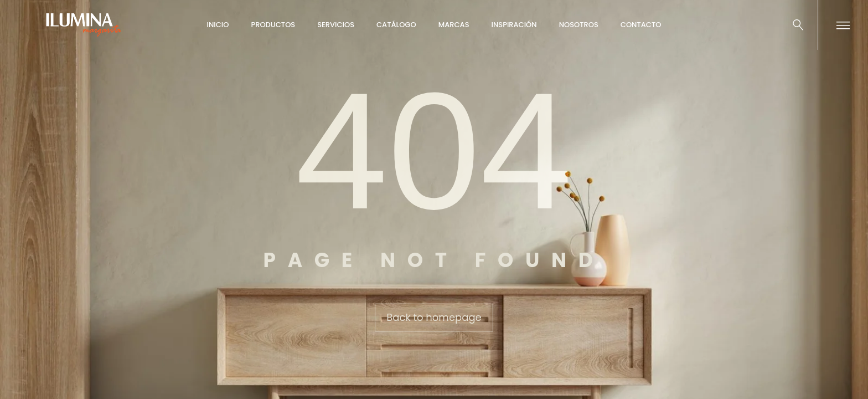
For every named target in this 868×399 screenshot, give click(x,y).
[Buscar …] (798, 25)
